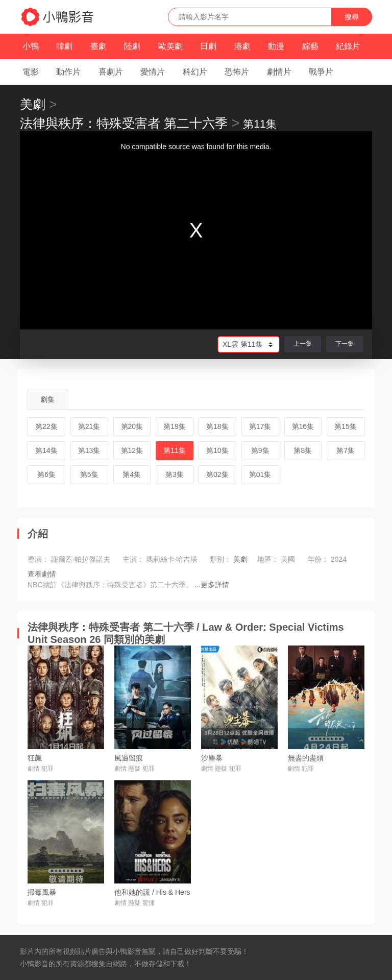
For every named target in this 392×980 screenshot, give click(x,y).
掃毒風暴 (42, 892)
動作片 (68, 72)
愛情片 (153, 72)
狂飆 (35, 758)
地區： (268, 559)
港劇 (242, 46)
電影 (31, 72)
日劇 (208, 46)
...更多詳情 (212, 585)
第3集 (175, 474)
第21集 (89, 426)
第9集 (260, 450)
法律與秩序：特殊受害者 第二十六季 (124, 123)
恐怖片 (237, 72)
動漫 (276, 46)
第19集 (175, 426)
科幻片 (195, 72)
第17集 (260, 426)
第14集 (46, 450)
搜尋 (352, 17)
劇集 (47, 399)
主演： (133, 559)
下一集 (345, 344)
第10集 (217, 450)
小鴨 (31, 46)
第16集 (303, 426)
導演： (38, 559)
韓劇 (64, 46)
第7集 (346, 450)
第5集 (89, 474)
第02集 (217, 474)
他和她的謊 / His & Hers (152, 892)
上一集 (303, 344)
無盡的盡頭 (306, 758)
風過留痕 (129, 758)
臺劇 (99, 46)
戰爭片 (321, 72)
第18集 (217, 426)
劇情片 (279, 72)
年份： (318, 559)
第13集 (89, 450)
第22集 (46, 426)
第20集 (132, 426)
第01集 (260, 474)
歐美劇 (170, 46)
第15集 (346, 426)
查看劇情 (42, 574)
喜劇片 (111, 72)
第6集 (46, 474)
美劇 (33, 104)
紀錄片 (348, 46)
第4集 (132, 474)
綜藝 (310, 46)
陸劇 (132, 46)
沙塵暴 (212, 758)
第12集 (132, 450)
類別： (220, 559)
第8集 (303, 450)
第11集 (175, 450)
